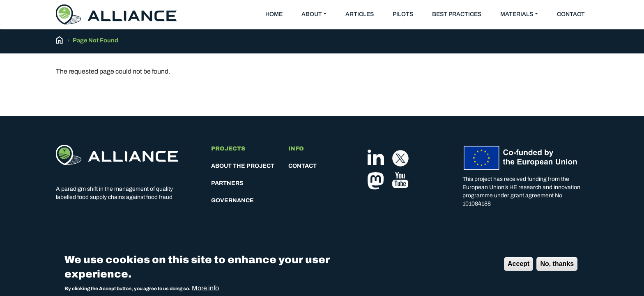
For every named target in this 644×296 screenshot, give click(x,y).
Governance (232, 200)
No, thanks (557, 266)
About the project (243, 166)
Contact (571, 14)
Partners (227, 183)
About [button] (312, 14)
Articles (360, 14)
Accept (519, 266)
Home (274, 14)
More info (205, 290)
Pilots (403, 14)
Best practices (457, 14)
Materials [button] (517, 14)
